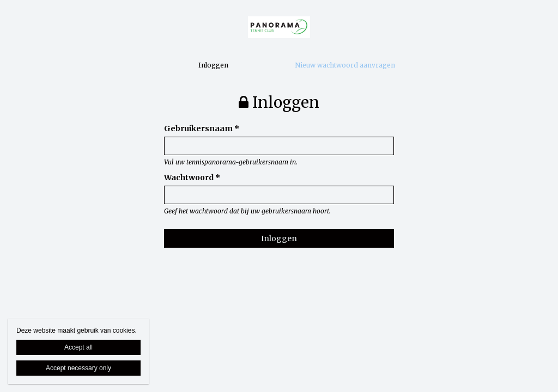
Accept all (78, 347)
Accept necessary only (78, 368)
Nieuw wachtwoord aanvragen (345, 65)
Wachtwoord (192, 177)
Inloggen (213, 65)
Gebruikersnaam (202, 128)
